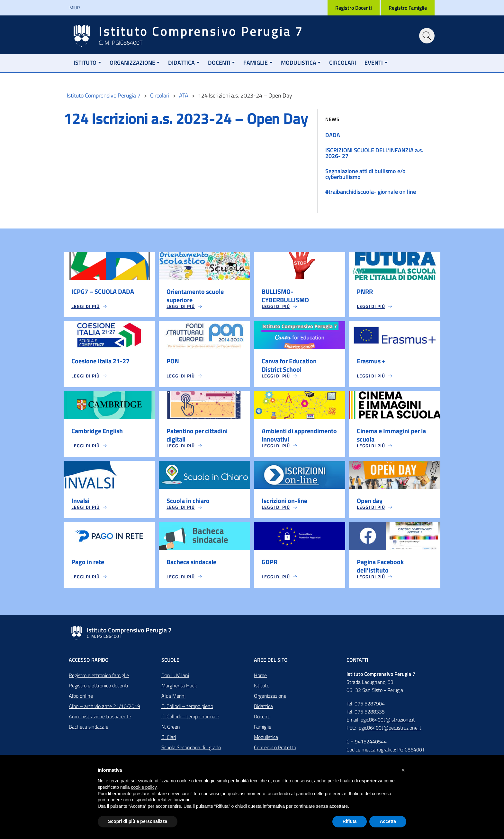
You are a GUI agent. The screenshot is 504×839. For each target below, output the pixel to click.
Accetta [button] (388, 821)
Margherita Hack (179, 686)
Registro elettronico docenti (98, 686)
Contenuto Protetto (275, 748)
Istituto (85, 63)
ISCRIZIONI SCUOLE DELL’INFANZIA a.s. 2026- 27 (374, 153)
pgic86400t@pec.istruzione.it (390, 728)
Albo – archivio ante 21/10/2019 (104, 707)
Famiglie (256, 63)
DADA (333, 135)
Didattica (181, 63)
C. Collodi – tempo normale (190, 717)
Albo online (81, 696)
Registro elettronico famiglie (99, 676)
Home (260, 676)
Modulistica (299, 63)
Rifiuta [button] (350, 821)
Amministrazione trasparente (100, 717)
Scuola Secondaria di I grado (191, 748)
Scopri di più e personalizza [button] (138, 821)
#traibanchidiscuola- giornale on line (371, 192)
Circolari (343, 63)
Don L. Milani (175, 676)
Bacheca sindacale (89, 727)
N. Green (171, 727)
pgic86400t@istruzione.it (388, 720)
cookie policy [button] (144, 787)
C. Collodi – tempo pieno (187, 707)
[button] (403, 770)
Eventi (374, 63)
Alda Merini (173, 696)
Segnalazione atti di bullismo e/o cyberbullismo (365, 174)
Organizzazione (132, 63)
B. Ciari (169, 738)
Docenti (219, 63)
